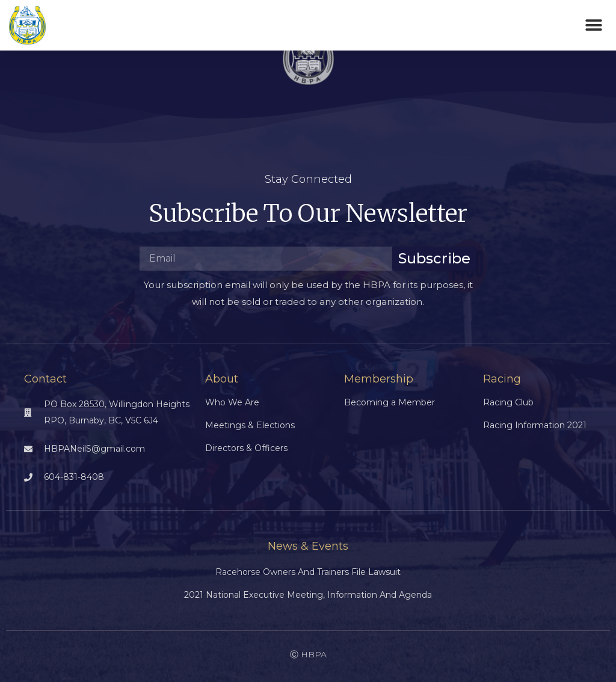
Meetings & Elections (250, 425)
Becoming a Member (390, 402)
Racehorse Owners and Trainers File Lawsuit (308, 572)
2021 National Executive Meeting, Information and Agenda (308, 595)
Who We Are (232, 402)
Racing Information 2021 (535, 425)
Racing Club (508, 402)
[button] (593, 26)
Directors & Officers (246, 448)
